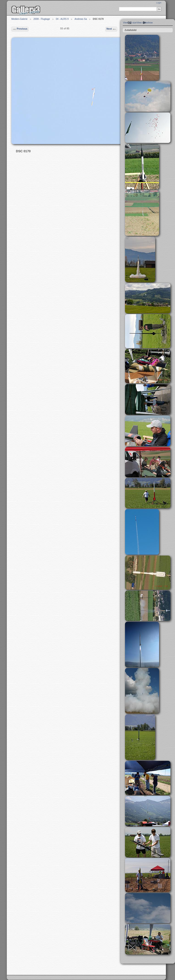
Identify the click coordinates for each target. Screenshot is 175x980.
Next (111, 29)
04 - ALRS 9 (62, 19)
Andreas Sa (81, 19)
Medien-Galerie (19, 19)
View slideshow (145, 23)
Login (159, 3)
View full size (130, 23)
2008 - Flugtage (42, 19)
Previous (20, 29)
